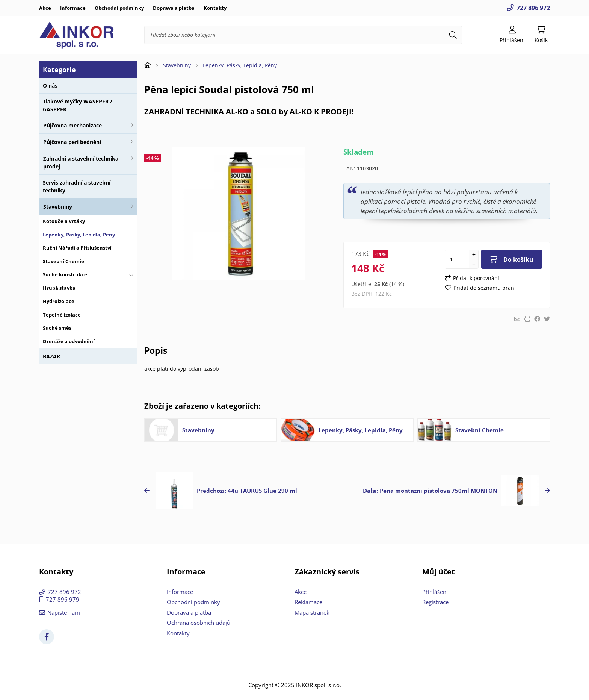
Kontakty (215, 8)
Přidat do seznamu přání (485, 288)
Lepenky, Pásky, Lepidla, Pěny (79, 235)
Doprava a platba (174, 8)
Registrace (435, 602)
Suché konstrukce (65, 274)
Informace (73, 8)
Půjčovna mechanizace (72, 125)
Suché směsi (58, 328)
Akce (45, 8)
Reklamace (308, 602)
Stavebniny (58, 207)
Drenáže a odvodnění (69, 341)
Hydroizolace (59, 301)
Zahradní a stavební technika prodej (81, 162)
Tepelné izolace (62, 315)
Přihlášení (435, 592)
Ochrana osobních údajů (199, 623)
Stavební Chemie (63, 261)
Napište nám (64, 612)
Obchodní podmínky (119, 8)
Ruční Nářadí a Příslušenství (77, 248)
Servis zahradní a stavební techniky (77, 186)
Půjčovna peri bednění (72, 142)
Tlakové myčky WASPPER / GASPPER (78, 105)
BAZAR (51, 356)
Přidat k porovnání (476, 278)
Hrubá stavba (59, 288)
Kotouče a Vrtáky (64, 221)
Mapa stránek (312, 612)
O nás (50, 86)
